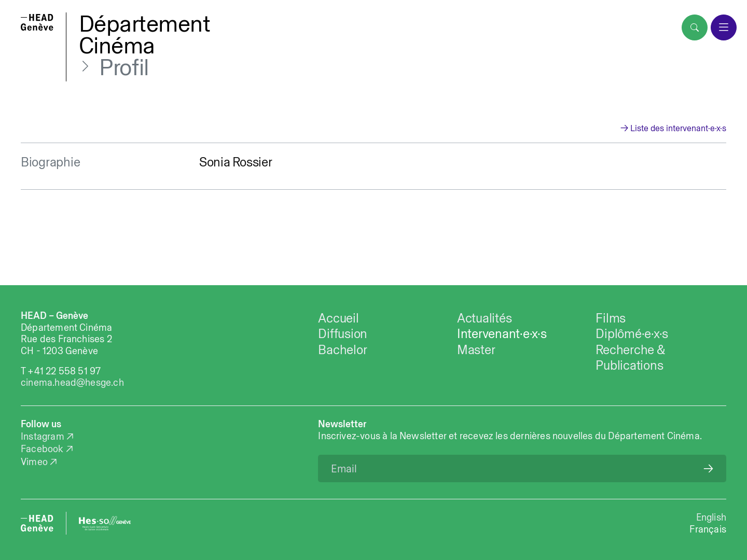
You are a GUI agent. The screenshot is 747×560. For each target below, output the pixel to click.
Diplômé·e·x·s (632, 333)
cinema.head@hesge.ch (72, 382)
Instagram (43, 436)
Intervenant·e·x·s (502, 333)
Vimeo (34, 462)
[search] (695, 27)
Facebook (42, 449)
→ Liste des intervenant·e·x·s (673, 128)
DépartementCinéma (145, 34)
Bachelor (342, 349)
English (711, 517)
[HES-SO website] (105, 523)
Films (611, 318)
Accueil (338, 318)
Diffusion (343, 333)
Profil (124, 67)
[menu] (724, 27)
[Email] (522, 468)
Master (476, 349)
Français (708, 529)
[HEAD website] (37, 523)
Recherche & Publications (630, 357)
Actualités (484, 318)
